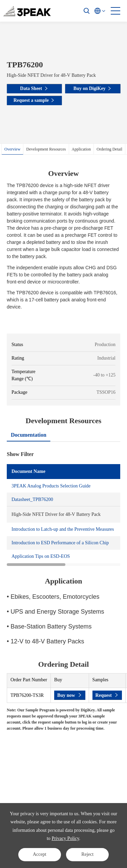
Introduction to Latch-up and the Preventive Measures (63, 529)
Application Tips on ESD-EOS (41, 556)
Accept (40, 854)
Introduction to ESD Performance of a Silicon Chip (60, 543)
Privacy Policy (65, 838)
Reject (87, 854)
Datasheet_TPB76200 (32, 499)
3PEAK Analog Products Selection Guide (51, 486)
